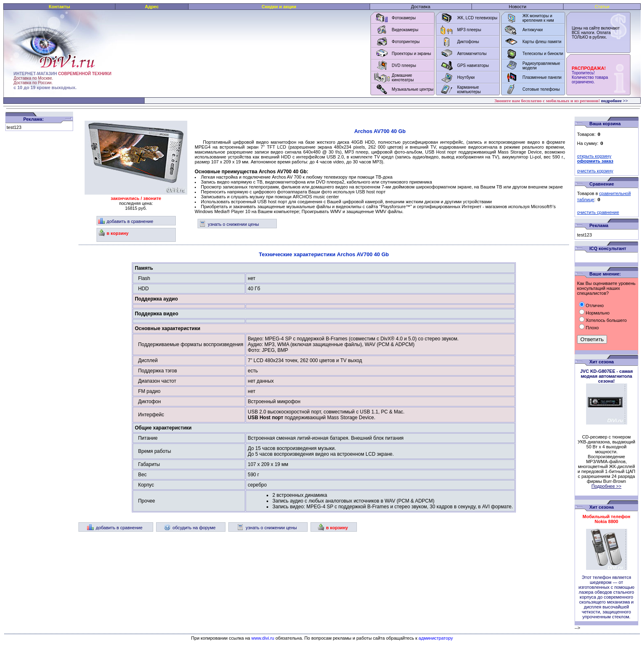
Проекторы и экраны (412, 54)
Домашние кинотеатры (403, 78)
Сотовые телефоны (541, 89)
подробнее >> (614, 101)
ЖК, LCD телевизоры (477, 18)
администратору (436, 638)
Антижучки (532, 30)
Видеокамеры (405, 30)
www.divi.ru (263, 638)
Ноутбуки (466, 77)
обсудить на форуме (190, 528)
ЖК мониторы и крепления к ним (538, 18)
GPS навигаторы (473, 65)
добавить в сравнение (126, 221)
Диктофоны (468, 42)
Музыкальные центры (413, 89)
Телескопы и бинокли (543, 54)
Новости (518, 7)
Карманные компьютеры (469, 90)
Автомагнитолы (472, 54)
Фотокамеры (404, 18)
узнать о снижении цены (229, 224)
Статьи (602, 7)
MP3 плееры (469, 30)
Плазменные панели (542, 77)
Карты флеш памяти (542, 42)
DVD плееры (404, 65)
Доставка (420, 7)
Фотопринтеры (406, 42)
